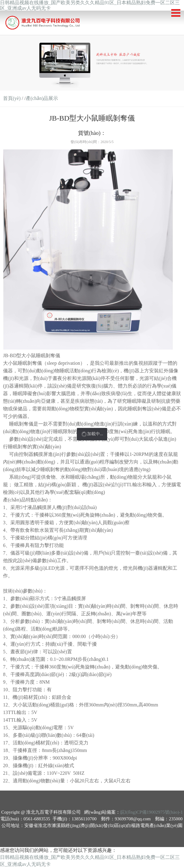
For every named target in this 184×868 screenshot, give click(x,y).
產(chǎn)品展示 (42, 98)
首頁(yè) (12, 98)
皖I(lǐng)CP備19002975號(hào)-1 (152, 812)
